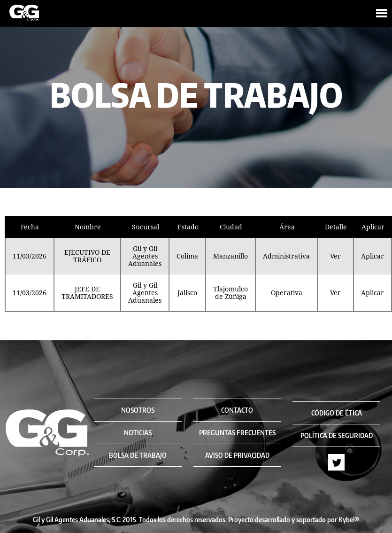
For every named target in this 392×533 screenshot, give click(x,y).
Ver (335, 256)
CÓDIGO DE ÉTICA (337, 413)
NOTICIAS (138, 433)
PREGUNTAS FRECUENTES (237, 433)
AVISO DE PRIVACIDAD (237, 455)
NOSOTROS (138, 410)
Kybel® (349, 520)
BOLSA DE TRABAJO (138, 455)
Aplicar (373, 256)
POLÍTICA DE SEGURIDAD (337, 435)
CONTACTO (237, 410)
